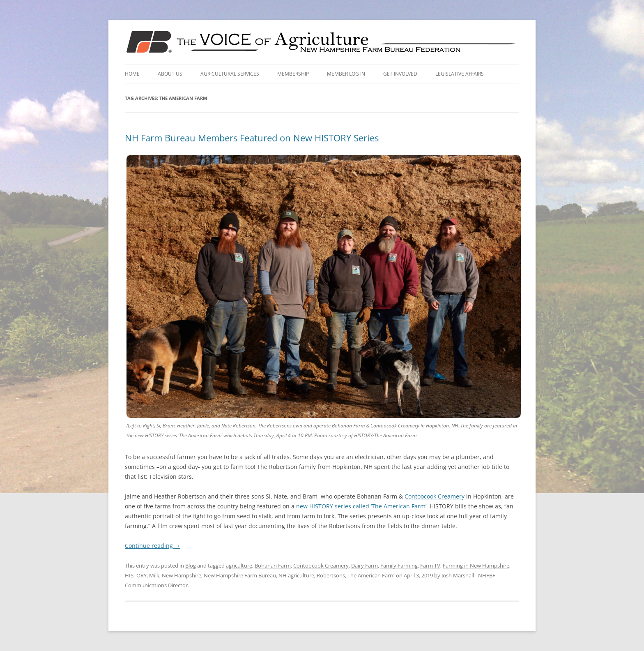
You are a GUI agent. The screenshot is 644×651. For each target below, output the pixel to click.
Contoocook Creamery (435, 496)
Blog (191, 566)
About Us (170, 74)
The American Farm (371, 575)
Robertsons (331, 575)
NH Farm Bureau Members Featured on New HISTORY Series (252, 138)
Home (132, 74)
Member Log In (346, 74)
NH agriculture (296, 575)
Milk (154, 575)
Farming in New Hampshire (476, 566)
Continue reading (153, 546)
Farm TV (430, 566)
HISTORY (136, 575)
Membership (293, 74)
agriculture (239, 566)
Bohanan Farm (273, 566)
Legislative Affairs (460, 74)
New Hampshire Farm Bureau (240, 575)
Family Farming (399, 566)
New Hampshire (182, 575)
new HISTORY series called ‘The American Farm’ (361, 506)
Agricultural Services (230, 74)
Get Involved (400, 74)
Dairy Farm (365, 566)
